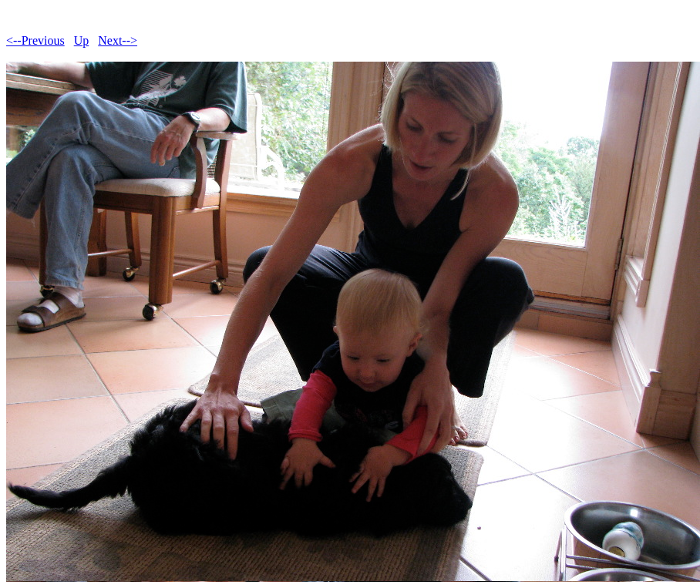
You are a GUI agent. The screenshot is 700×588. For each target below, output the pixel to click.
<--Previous (35, 40)
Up (82, 40)
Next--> (118, 40)
